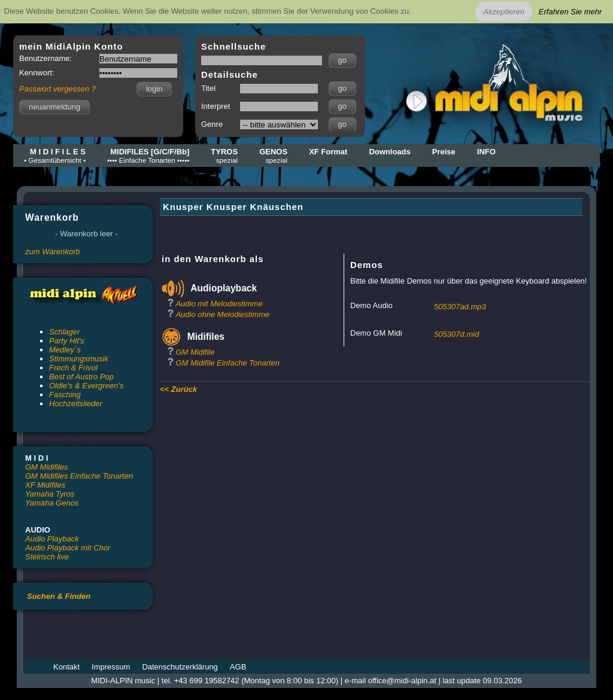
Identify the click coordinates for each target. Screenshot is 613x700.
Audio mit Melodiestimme (219, 304)
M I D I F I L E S (55, 156)
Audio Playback (52, 539)
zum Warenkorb (53, 252)
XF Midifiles (45, 485)
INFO (486, 152)
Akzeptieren (504, 12)
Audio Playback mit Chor (68, 548)
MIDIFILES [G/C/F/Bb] (148, 156)
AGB (238, 667)
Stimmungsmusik (79, 359)
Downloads (389, 152)
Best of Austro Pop (81, 377)
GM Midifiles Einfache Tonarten (79, 476)
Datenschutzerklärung (180, 667)
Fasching (65, 395)
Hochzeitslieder (76, 404)
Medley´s (65, 350)
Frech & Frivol (73, 368)
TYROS (224, 156)
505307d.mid (456, 334)
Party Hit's (67, 341)
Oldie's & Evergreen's (86, 386)
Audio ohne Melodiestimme (222, 314)
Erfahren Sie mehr (570, 12)
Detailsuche (230, 74)
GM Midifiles (47, 467)
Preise (444, 152)
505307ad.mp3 (460, 307)
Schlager (64, 332)
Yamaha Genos (52, 503)
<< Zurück (178, 389)
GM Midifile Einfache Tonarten (227, 363)
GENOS (273, 156)
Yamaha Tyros (50, 494)
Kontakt (66, 667)
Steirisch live (47, 557)
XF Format (328, 152)
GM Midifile (195, 352)
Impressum (111, 667)
